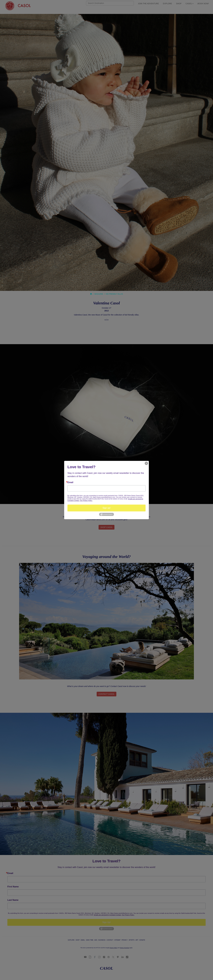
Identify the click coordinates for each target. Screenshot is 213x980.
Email (70, 482)
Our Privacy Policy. (86, 500)
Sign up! (107, 508)
